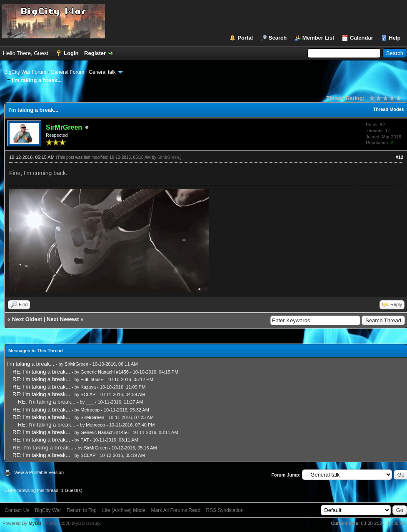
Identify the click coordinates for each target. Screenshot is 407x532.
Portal (245, 38)
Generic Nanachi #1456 (105, 372)
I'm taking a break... (31, 364)
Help (395, 38)
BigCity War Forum (25, 72)
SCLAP (88, 394)
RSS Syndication (225, 510)
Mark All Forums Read (176, 510)
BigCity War (48, 510)
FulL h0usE (92, 379)
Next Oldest (27, 319)
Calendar (362, 38)
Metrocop (90, 410)
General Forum (68, 72)
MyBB (35, 523)
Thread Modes (388, 109)
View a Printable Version (39, 472)
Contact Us (17, 510)
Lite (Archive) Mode (124, 510)
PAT (85, 440)
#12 (400, 157)
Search (278, 38)
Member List (318, 38)
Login (71, 53)
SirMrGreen (168, 157)
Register (95, 53)
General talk (102, 72)
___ (90, 402)
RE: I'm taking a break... (41, 372)
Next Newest (63, 319)
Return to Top (82, 510)
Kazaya (88, 387)
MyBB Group (86, 523)
